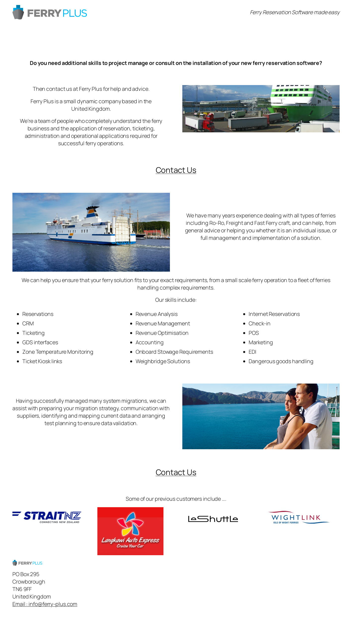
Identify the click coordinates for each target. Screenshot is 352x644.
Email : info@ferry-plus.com (45, 604)
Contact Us (176, 170)
